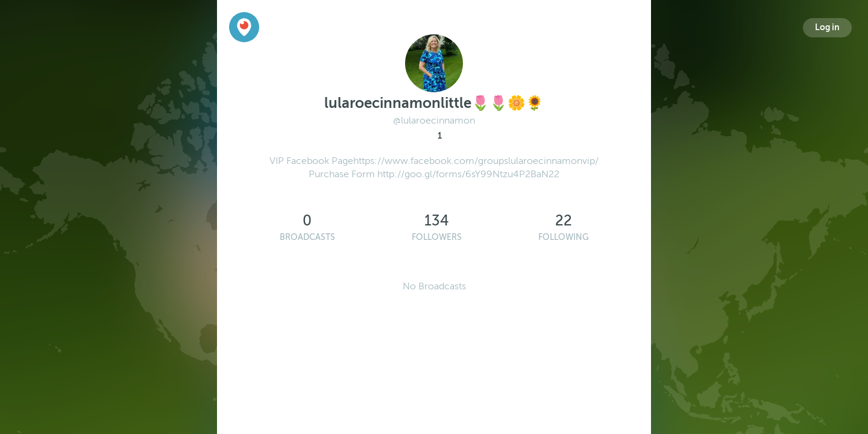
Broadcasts (307, 237)
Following (564, 237)
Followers (437, 237)
